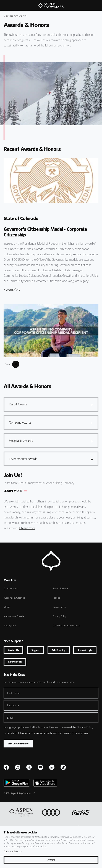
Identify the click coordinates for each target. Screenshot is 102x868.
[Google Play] (17, 783)
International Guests (14, 616)
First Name (13, 693)
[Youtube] (40, 767)
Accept (51, 860)
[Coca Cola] (81, 812)
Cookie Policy (59, 607)
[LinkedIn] (52, 767)
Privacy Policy (60, 616)
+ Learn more (27, 528)
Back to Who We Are (15, 16)
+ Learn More (12, 289)
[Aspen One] (21, 812)
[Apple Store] (45, 783)
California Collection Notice (66, 625)
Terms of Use (46, 727)
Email (10, 718)
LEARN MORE (13, 491)
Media (7, 607)
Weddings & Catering (14, 598)
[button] (51, 404)
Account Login (85, 650)
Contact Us (13, 650)
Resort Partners (61, 588)
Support (35, 650)
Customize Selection (13, 851)
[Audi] (51, 812)
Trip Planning (59, 650)
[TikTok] (63, 767)
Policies (57, 598)
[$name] (6, 767)
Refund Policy (15, 662)
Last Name (13, 705)
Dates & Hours (11, 588)
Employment (10, 625)
